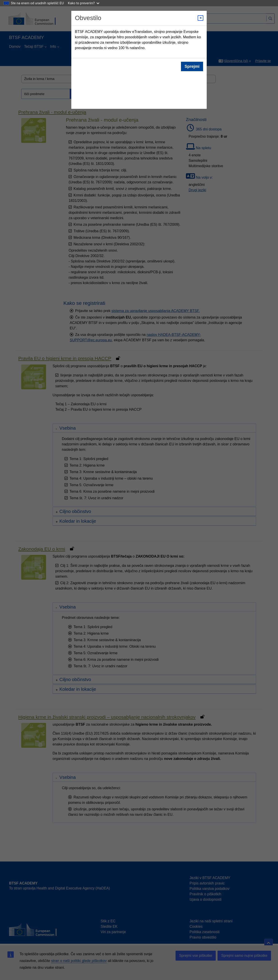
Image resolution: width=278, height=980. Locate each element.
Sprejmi (192, 66)
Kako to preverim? (84, 3)
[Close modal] (200, 18)
